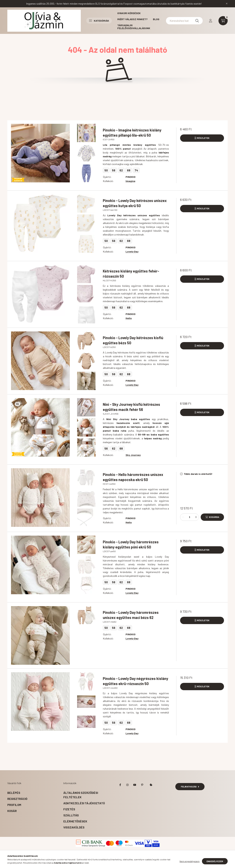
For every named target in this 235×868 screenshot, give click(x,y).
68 (129, 170)
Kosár (12, 811)
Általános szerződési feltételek (81, 795)
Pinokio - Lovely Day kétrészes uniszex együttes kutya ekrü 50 (135, 203)
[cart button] (223, 21)
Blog (156, 19)
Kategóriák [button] (99, 21)
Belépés (14, 793)
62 (121, 170)
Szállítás (71, 815)
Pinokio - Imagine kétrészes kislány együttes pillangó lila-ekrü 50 (132, 133)
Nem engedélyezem (190, 862)
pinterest (142, 785)
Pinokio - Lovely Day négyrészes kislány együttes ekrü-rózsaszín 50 (135, 681)
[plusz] (196, 517)
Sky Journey (133, 455)
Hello (129, 318)
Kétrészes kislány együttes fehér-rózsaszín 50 (131, 274)
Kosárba (214, 517)
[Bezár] (227, 4)
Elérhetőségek (75, 821)
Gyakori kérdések (129, 13)
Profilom (14, 805)
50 (106, 170)
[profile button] (211, 21)
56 (114, 170)
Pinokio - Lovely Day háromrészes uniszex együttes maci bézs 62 (131, 615)
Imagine (130, 181)
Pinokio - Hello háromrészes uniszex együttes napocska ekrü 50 (133, 477)
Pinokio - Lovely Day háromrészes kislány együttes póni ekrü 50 (131, 544)
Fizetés (69, 809)
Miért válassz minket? (132, 19)
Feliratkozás (190, 787)
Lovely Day (132, 252)
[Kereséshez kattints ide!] (184, 21)
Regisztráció (17, 799)
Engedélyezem (215, 862)
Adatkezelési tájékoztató (84, 803)
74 (136, 170)
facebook (120, 785)
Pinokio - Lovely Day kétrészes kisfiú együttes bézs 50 (133, 340)
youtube (135, 785)
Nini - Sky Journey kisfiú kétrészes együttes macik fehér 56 (131, 407)
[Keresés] (197, 21)
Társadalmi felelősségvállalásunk (134, 27)
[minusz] (183, 517)
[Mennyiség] (189, 517)
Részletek (203, 138)
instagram (127, 785)
